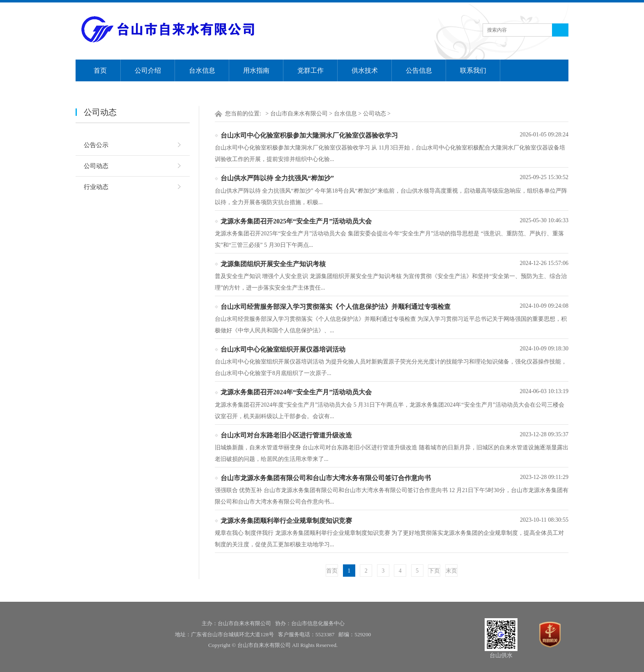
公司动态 (96, 166)
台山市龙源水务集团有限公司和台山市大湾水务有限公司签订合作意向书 (326, 478)
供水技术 (365, 70)
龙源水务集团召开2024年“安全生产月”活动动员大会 (296, 392)
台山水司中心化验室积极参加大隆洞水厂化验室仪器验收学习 (309, 135)
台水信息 (202, 70)
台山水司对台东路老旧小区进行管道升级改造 (286, 435)
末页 (451, 571)
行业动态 (96, 187)
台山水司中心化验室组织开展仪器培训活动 (283, 349)
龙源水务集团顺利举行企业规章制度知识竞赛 (286, 521)
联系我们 (473, 70)
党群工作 (310, 70)
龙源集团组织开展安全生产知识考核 (273, 264)
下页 (434, 571)
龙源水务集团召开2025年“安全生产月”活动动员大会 (296, 221)
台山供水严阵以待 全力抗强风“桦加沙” (277, 178)
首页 (100, 70)
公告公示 (96, 145)
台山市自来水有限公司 (299, 114)
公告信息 (419, 70)
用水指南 (256, 70)
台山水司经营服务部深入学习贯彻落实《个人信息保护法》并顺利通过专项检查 (336, 307)
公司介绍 (148, 70)
